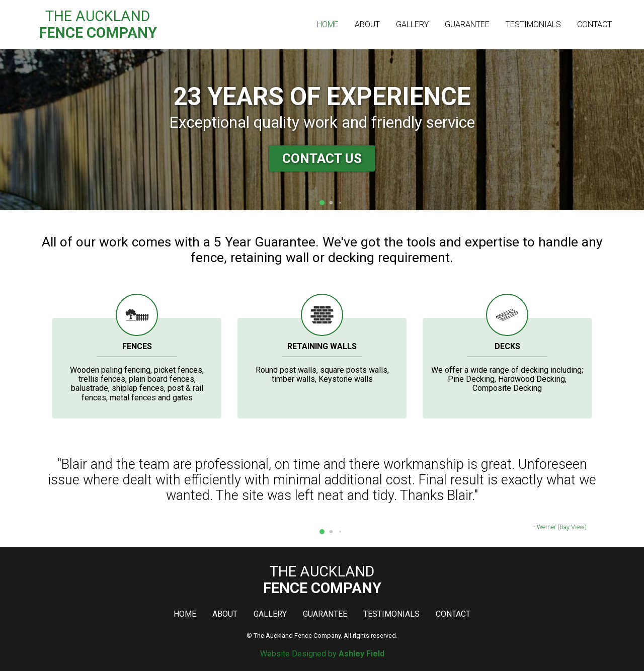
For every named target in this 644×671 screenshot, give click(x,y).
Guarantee (467, 24)
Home (328, 24)
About (367, 24)
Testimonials (533, 24)
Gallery (412, 24)
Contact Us (322, 158)
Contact (594, 24)
